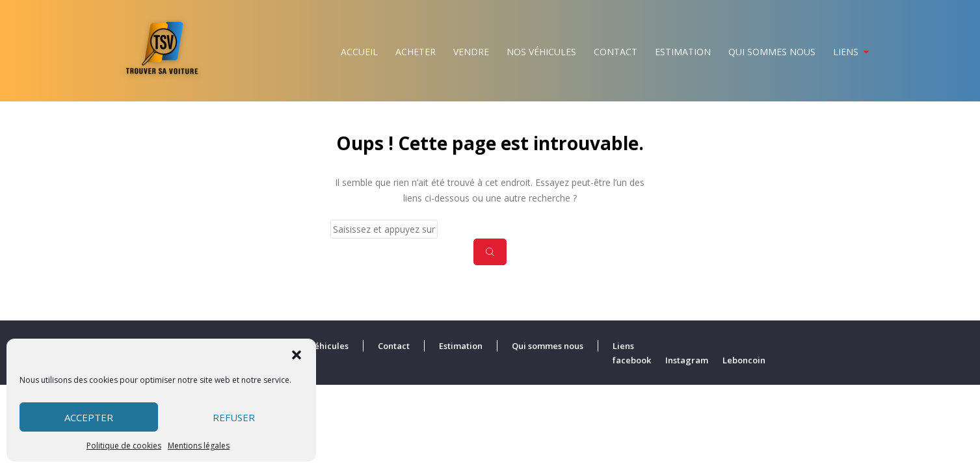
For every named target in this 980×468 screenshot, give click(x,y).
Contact (616, 52)
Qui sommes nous (772, 52)
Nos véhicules (541, 52)
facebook (632, 360)
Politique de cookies (124, 446)
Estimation (683, 52)
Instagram (687, 360)
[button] (297, 355)
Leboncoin (744, 360)
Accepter (89, 417)
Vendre (471, 52)
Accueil (359, 52)
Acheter (416, 52)
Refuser (234, 417)
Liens (846, 52)
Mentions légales (199, 446)
